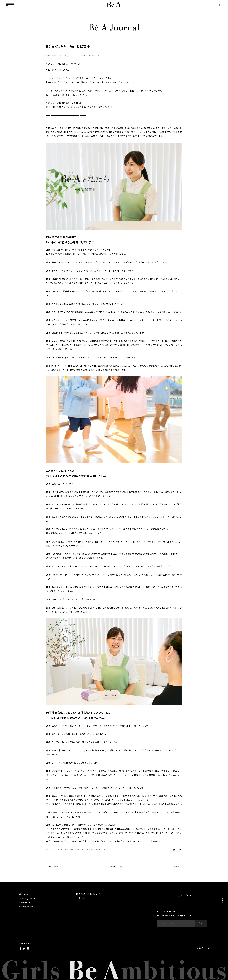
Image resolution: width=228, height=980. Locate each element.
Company (24, 894)
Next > (178, 867)
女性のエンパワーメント (78, 850)
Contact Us (25, 902)
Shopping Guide (27, 898)
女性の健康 (95, 850)
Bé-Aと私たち (61, 850)
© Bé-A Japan (203, 948)
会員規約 (81, 898)
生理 (104, 850)
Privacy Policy (26, 907)
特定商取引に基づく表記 (88, 894)
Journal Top (116, 867)
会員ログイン (183, 896)
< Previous (52, 867)
